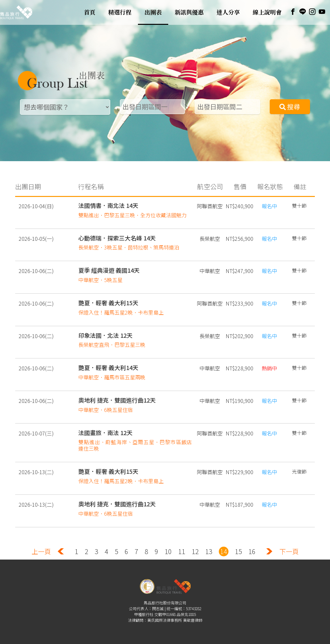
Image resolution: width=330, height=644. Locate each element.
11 (182, 545)
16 (252, 545)
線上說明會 (267, 12)
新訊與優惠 (189, 12)
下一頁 (289, 545)
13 (209, 545)
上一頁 (41, 545)
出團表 (153, 12)
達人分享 (228, 12)
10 (168, 545)
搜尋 (290, 107)
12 (195, 545)
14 (224, 545)
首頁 (90, 12)
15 (238, 545)
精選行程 (120, 12)
